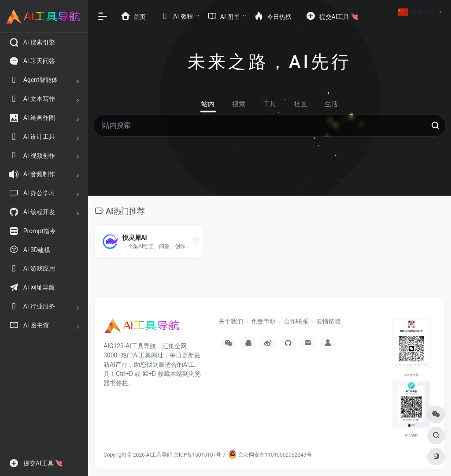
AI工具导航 (159, 455)
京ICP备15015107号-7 (200, 455)
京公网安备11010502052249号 (270, 455)
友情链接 (329, 321)
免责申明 (263, 321)
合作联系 (296, 321)
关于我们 (231, 321)
